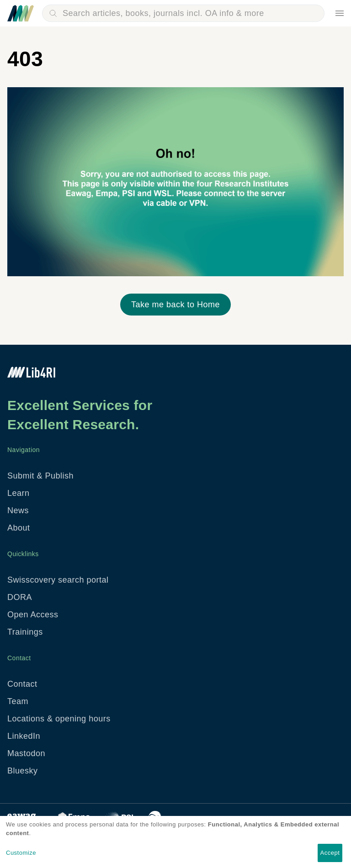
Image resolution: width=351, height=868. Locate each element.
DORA (20, 597)
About (19, 528)
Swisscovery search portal (58, 580)
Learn (19, 493)
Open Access (33, 615)
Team (18, 701)
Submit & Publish (40, 476)
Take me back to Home (175, 305)
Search (53, 13)
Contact (22, 684)
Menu (340, 13)
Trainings (25, 632)
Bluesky (23, 771)
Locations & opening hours (59, 719)
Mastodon (26, 753)
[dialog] (175, 842)
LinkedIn (24, 736)
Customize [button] (21, 853)
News (18, 510)
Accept (330, 853)
